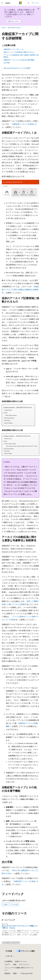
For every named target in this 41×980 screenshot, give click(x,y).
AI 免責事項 (8, 961)
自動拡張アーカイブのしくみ (13, 49)
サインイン (35, 3)
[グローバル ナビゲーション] (2, 3)
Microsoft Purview (14, 27)
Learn (4, 27)
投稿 (15, 964)
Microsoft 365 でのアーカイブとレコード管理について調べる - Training (20, 927)
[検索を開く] (29, 3)
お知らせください (14, 21)
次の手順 (7, 63)
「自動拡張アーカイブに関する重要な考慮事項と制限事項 (20, 290)
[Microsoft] (21, 3)
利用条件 (7, 973)
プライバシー (24, 964)
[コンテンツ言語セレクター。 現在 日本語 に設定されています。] (9, 951)
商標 (15, 973)
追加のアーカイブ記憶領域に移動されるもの (19, 52)
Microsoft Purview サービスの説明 (17, 68)
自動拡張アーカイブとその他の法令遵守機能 (19, 60)
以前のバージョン (21, 961)
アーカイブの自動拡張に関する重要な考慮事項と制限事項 (21, 56)
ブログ (7, 964)
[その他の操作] (37, 28)
